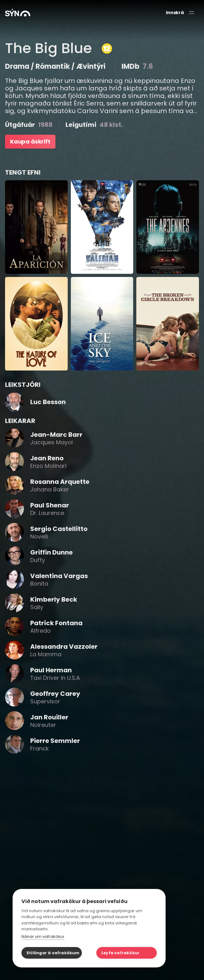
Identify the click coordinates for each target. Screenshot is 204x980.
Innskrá (175, 13)
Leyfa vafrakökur (120, 953)
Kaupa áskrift (30, 141)
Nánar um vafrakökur (43, 937)
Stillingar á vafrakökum (53, 953)
